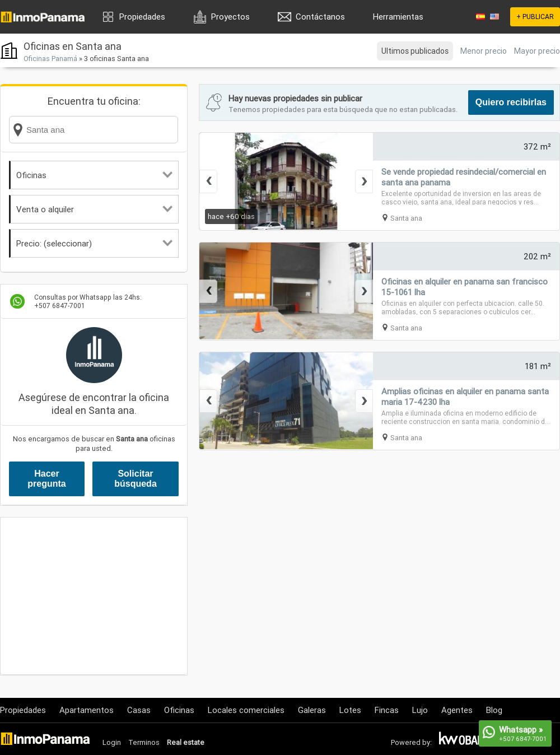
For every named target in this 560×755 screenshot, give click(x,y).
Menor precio (484, 51)
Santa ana (406, 218)
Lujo (420, 710)
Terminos (144, 742)
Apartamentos (87, 710)
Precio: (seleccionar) (94, 243)
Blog (494, 710)
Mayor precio (537, 51)
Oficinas (94, 175)
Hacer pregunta (46, 479)
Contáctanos (320, 17)
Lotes (350, 710)
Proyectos (230, 17)
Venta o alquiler (94, 209)
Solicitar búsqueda (136, 479)
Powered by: (411, 742)
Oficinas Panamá (50, 59)
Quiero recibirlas (511, 102)
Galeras (312, 710)
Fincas (387, 710)
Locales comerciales (246, 710)
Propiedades (142, 17)
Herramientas (398, 17)
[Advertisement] (94, 596)
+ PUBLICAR (535, 17)
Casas (139, 710)
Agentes (457, 710)
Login (112, 742)
